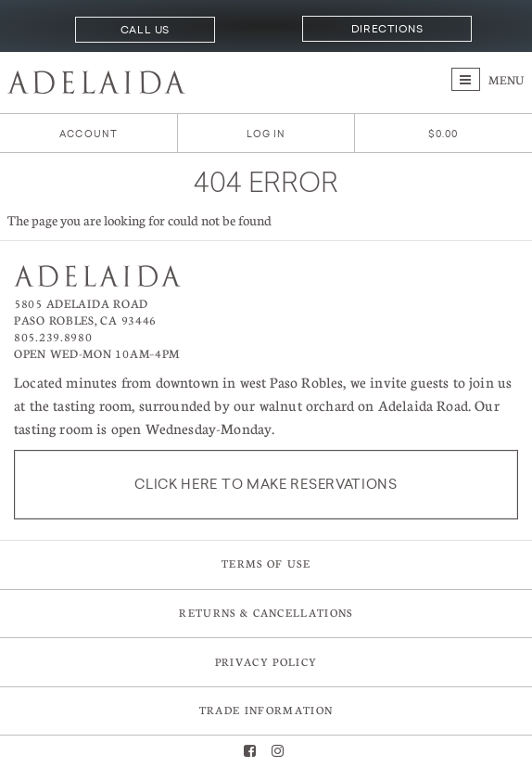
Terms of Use (266, 563)
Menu (488, 79)
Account (89, 134)
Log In (266, 134)
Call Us (145, 30)
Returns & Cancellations (266, 613)
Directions (387, 29)
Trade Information (266, 710)
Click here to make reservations (266, 484)
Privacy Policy (266, 662)
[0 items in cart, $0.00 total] (443, 134)
